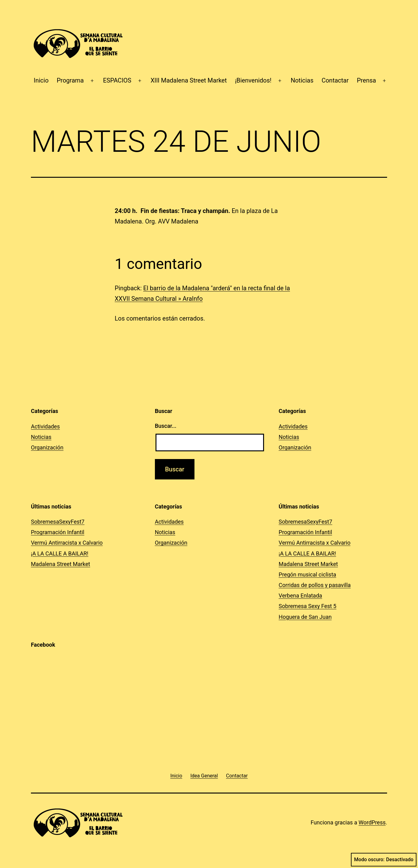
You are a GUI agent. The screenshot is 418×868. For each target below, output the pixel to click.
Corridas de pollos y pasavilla (315, 585)
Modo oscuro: (384, 860)
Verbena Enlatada (300, 596)
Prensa (366, 80)
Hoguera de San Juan (305, 617)
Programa (70, 80)
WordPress (372, 822)
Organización (47, 447)
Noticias (302, 80)
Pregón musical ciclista (307, 574)
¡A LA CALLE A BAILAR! (60, 553)
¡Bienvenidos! (253, 80)
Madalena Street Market (61, 564)
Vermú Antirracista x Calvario (67, 543)
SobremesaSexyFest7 (58, 522)
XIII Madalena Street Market (189, 80)
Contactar (335, 80)
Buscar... (166, 426)
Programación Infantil (58, 532)
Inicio (41, 80)
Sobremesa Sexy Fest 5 (307, 606)
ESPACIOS (117, 80)
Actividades (45, 426)
